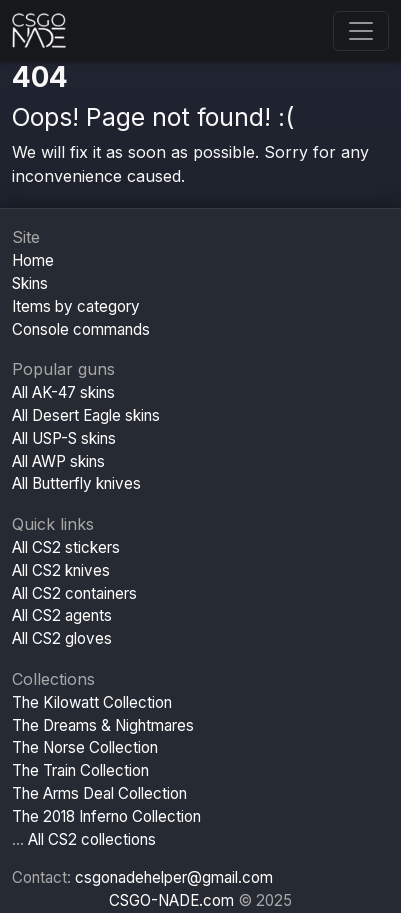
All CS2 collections (92, 839)
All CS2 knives (61, 570)
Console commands (81, 329)
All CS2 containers (74, 593)
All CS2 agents (62, 615)
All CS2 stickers (66, 547)
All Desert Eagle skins (86, 415)
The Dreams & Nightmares (103, 725)
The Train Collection (80, 770)
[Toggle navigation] (361, 31)
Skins (30, 283)
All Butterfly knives (76, 483)
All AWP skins (58, 461)
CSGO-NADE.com (171, 900)
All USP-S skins (64, 438)
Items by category (76, 306)
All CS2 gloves (62, 638)
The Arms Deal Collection (99, 793)
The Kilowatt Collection (92, 702)
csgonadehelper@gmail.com (174, 877)
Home (33, 260)
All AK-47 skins (63, 392)
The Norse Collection (85, 747)
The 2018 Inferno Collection (106, 816)
